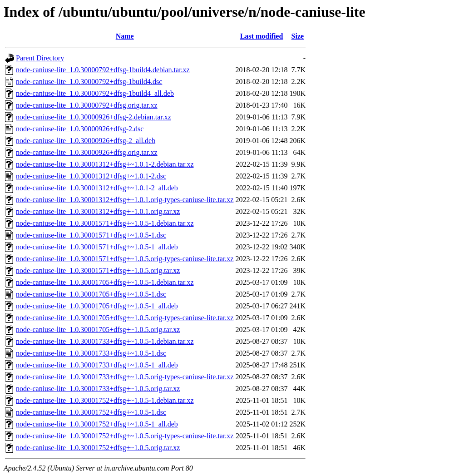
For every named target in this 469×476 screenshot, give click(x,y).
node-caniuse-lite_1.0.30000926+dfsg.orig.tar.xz (87, 152)
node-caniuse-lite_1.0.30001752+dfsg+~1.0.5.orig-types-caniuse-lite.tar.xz (125, 436)
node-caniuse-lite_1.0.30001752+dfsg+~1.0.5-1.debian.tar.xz (105, 400)
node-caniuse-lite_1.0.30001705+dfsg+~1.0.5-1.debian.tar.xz (105, 282)
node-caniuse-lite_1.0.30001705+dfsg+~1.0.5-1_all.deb (97, 306)
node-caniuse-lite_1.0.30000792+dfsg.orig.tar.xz (87, 105)
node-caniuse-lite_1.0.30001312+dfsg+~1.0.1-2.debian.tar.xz (105, 164)
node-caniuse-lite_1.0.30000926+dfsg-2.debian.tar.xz (94, 117)
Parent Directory (40, 58)
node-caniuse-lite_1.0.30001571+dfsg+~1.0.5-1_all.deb (97, 247)
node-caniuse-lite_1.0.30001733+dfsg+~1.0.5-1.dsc (91, 353)
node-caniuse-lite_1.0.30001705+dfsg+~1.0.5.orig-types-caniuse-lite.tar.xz (125, 318)
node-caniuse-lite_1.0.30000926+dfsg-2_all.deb (86, 141)
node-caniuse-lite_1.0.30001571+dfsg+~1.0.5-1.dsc (91, 235)
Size (298, 36)
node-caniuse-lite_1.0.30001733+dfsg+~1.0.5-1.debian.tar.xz (105, 341)
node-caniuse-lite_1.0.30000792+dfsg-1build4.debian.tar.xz (103, 70)
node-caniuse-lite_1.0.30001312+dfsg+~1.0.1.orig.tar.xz (98, 211)
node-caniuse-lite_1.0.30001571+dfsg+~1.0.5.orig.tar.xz (98, 270)
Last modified (262, 36)
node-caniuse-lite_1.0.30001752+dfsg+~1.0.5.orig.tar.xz (98, 448)
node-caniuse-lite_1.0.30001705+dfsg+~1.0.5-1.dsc (91, 294)
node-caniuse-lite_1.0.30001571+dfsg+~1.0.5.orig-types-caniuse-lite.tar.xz (125, 259)
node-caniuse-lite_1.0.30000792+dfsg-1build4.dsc (89, 82)
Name (125, 36)
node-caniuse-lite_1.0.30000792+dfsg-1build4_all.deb (95, 93)
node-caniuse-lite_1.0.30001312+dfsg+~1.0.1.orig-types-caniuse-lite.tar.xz (125, 200)
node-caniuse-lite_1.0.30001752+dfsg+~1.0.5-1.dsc (91, 412)
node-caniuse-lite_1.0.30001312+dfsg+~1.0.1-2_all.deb (97, 188)
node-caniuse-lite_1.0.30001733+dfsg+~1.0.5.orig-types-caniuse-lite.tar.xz (125, 377)
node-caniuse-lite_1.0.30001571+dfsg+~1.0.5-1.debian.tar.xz (105, 223)
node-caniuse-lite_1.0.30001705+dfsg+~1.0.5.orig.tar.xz (98, 330)
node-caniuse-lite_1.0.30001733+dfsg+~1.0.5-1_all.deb (97, 365)
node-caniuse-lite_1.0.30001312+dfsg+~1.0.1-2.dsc (91, 176)
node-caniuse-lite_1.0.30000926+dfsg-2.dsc (80, 129)
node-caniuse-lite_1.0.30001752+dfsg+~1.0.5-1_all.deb (97, 424)
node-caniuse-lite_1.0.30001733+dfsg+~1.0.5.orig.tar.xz (98, 389)
